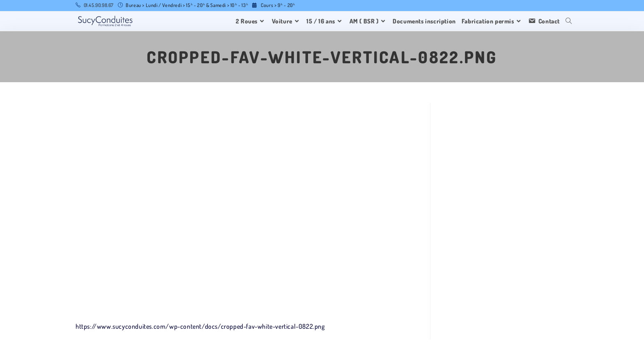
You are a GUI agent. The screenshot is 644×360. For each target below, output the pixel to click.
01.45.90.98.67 (99, 5)
